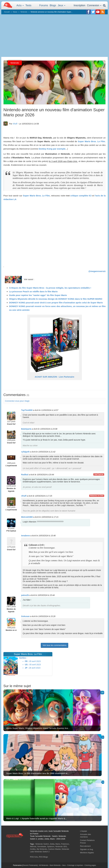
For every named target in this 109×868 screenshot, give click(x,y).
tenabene (25, 536)
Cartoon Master (54, 849)
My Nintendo (42, 849)
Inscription (79, 5)
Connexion (94, 5)
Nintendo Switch (42, 844)
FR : (27, 661)
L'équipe (84, 831)
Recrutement (85, 846)
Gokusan (25, 616)
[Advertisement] (54, 36)
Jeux (62, 5)
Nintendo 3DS (61, 847)
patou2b (25, 595)
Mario (58, 844)
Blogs (53, 5)
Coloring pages (90, 865)
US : (27, 665)
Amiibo (33, 849)
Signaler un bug (87, 849)
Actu (20, 5)
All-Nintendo (44, 865)
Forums (44, 5)
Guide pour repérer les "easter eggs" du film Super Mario (38, 295)
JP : (27, 668)
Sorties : (23, 658)
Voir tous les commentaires (54, 645)
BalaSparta (26, 429)
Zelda (52, 844)
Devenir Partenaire (30, 865)
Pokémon (65, 844)
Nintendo (24, 12)
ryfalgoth (25, 452)
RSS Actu (34, 857)
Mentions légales (87, 853)
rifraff (15, 124)
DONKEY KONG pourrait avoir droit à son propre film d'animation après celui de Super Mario (56, 303)
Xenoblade (42, 847)
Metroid (33, 847)
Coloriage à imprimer (75, 865)
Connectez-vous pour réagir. (17, 401)
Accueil (7, 12)
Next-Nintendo (55, 865)
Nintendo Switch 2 (42, 852)
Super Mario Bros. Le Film (91, 141)
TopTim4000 (27, 410)
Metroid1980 (27, 517)
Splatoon (51, 847)
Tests (28, 5)
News (15, 12)
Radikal (25, 475)
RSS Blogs (43, 857)
